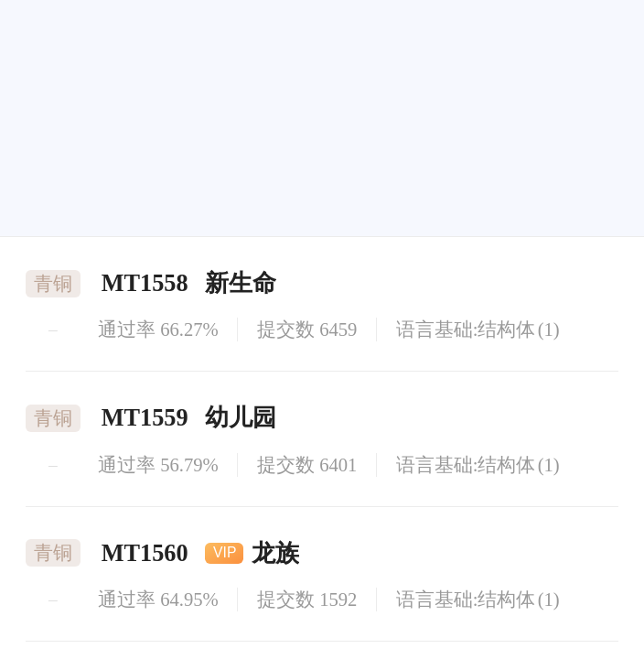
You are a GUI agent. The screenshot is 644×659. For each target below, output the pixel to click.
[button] (484, 202)
